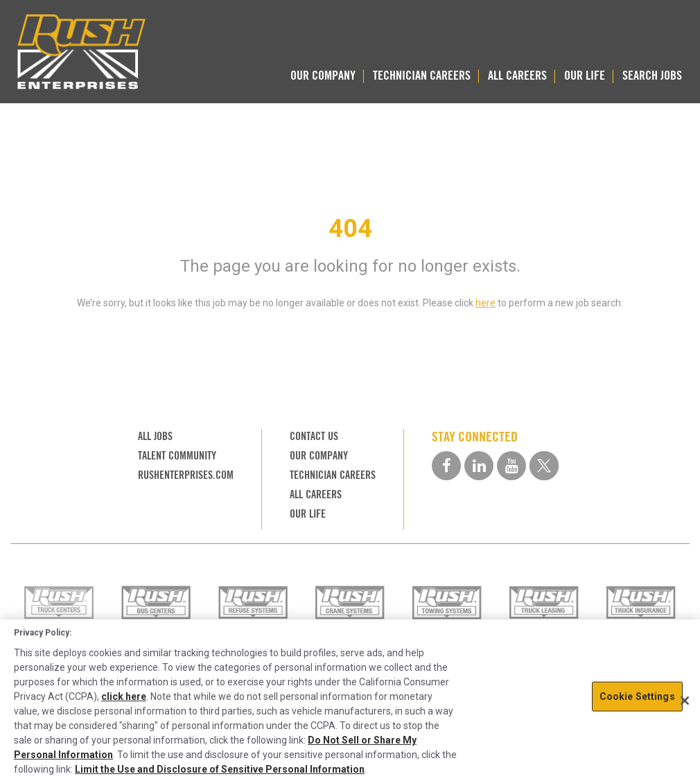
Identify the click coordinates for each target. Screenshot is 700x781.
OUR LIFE (585, 75)
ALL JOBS (155, 436)
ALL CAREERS (517, 75)
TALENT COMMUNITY (177, 456)
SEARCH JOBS (652, 75)
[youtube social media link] (511, 466)
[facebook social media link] (446, 466)
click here (124, 696)
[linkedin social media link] (479, 466)
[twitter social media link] (544, 466)
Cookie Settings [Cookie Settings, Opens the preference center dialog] (637, 696)
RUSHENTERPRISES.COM (186, 475)
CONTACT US (314, 436)
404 (350, 229)
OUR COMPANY (323, 75)
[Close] (685, 701)
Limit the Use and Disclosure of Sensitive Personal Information (220, 769)
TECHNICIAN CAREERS (422, 75)
